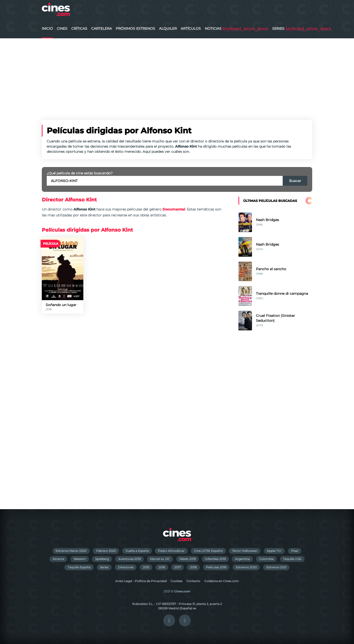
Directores (126, 567)
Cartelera (102, 28)
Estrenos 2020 (246, 567)
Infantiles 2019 (215, 559)
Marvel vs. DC (160, 559)
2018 (193, 567)
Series (278, 28)
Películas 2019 (216, 567)
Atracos (58, 559)
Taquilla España (79, 567)
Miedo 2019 (188, 559)
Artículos (191, 28)
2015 (146, 567)
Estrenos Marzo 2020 (71, 551)
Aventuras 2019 (129, 559)
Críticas (79, 28)
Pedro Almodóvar (171, 551)
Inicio (47, 28)
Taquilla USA (292, 559)
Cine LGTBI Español (208, 551)
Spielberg (102, 559)
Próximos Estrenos (135, 28)
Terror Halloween (245, 551)
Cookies (177, 581)
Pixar (295, 551)
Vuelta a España (137, 551)
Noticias (213, 28)
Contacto (193, 581)
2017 (177, 567)
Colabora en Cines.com (221, 581)
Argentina (242, 559)
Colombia (266, 559)
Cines (62, 28)
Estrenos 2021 (276, 567)
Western (80, 559)
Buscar (295, 181)
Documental (174, 209)
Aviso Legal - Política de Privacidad (141, 581)
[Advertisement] (177, 75)
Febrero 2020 (106, 551)
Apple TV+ (274, 551)
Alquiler (168, 28)
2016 (162, 567)
